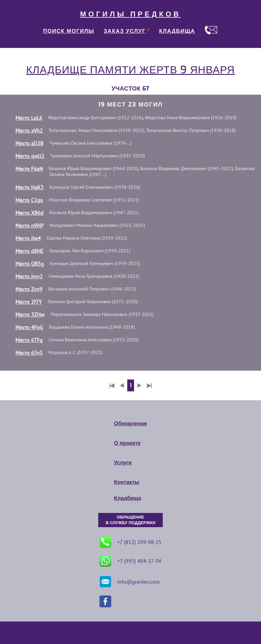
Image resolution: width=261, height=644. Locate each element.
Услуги (123, 463)
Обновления (130, 424)
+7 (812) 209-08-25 (130, 542)
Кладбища (127, 498)
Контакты (127, 482)
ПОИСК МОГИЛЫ (69, 31)
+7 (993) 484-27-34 (130, 561)
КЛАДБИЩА (177, 31)
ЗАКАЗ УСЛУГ (125, 31)
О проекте (127, 443)
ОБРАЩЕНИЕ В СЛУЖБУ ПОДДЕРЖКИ (130, 520)
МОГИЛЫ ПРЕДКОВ (130, 14)
